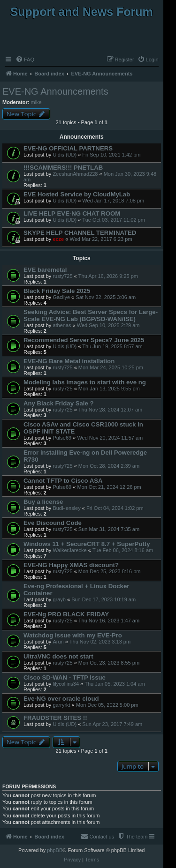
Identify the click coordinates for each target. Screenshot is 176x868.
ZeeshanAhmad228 (75, 174)
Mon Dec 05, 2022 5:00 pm (107, 705)
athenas (62, 325)
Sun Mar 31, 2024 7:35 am (109, 529)
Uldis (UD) (65, 155)
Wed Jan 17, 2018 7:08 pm (113, 201)
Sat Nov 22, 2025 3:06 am (106, 297)
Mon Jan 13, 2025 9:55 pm (109, 389)
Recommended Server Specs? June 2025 (84, 340)
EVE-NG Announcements (55, 91)
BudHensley (66, 508)
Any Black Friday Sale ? (59, 403)
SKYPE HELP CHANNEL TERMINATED (80, 233)
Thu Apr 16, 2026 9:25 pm (108, 276)
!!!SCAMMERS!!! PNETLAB (63, 168)
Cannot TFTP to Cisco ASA (63, 481)
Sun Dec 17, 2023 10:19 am (103, 599)
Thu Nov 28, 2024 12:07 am (110, 410)
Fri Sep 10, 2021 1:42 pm (111, 155)
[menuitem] (25, 60)
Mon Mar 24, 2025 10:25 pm (111, 367)
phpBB (55, 850)
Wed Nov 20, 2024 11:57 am (110, 438)
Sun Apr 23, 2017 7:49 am (112, 724)
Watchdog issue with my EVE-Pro (73, 635)
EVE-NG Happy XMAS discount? (71, 565)
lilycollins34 (66, 684)
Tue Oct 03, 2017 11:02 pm (114, 220)
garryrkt (61, 705)
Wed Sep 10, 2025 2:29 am (108, 325)
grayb (59, 599)
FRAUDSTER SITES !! (55, 718)
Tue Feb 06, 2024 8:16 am (123, 550)
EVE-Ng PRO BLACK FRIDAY (66, 614)
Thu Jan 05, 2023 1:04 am (115, 684)
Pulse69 (62, 438)
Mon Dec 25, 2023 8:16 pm (110, 571)
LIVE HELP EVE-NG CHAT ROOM (72, 213)
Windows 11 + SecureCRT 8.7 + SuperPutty (87, 544)
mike (36, 102)
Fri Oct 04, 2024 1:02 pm (115, 508)
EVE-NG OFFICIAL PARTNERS (68, 148)
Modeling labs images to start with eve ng (85, 382)
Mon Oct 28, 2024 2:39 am (109, 466)
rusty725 (62, 276)
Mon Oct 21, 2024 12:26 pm (109, 487)
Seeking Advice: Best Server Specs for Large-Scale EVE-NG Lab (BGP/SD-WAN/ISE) (91, 315)
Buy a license (43, 502)
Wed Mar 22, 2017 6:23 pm (101, 239)
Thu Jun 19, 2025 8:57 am (112, 346)
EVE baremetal (45, 270)
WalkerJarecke (69, 550)
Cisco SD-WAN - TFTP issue (65, 677)
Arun (58, 642)
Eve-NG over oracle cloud (61, 699)
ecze (58, 239)
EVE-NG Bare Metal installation (69, 361)
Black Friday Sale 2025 (57, 291)
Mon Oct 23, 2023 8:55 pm (109, 663)
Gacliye (61, 297)
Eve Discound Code (53, 523)
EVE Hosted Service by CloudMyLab (77, 194)
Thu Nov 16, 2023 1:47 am (109, 621)
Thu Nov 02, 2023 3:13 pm (100, 642)
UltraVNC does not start (58, 656)
